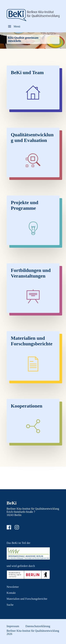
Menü (17, 26)
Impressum (13, 626)
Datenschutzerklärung (38, 626)
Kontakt (11, 593)
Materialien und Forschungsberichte (27, 599)
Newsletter (13, 587)
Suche (10, 605)
